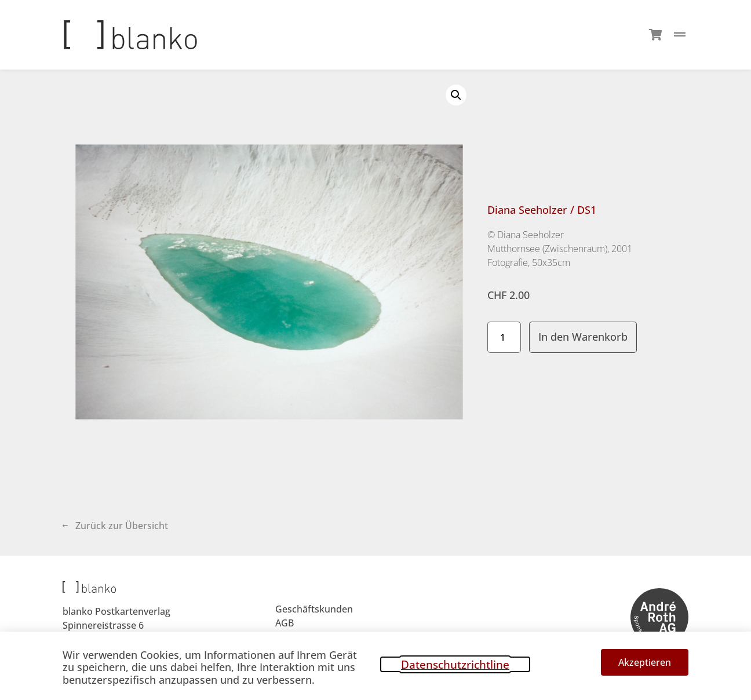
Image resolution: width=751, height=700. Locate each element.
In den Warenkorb (583, 337)
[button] (456, 95)
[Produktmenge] (504, 337)
